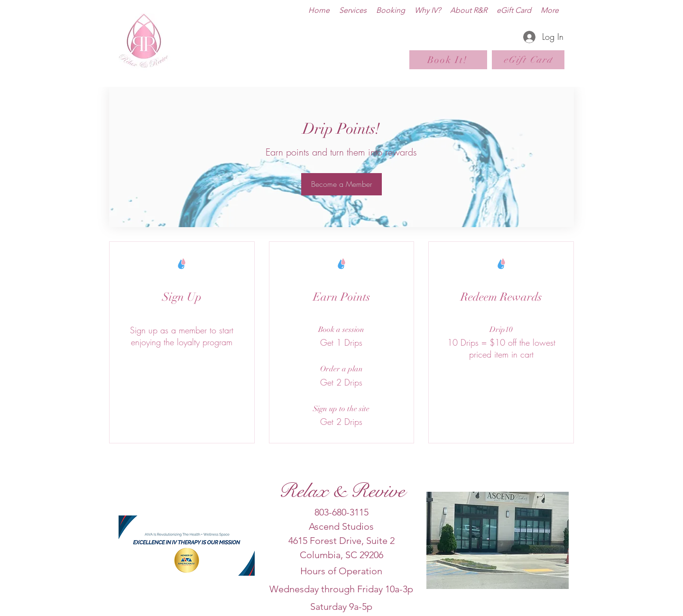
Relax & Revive (342, 491)
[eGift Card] (528, 60)
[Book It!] (448, 60)
